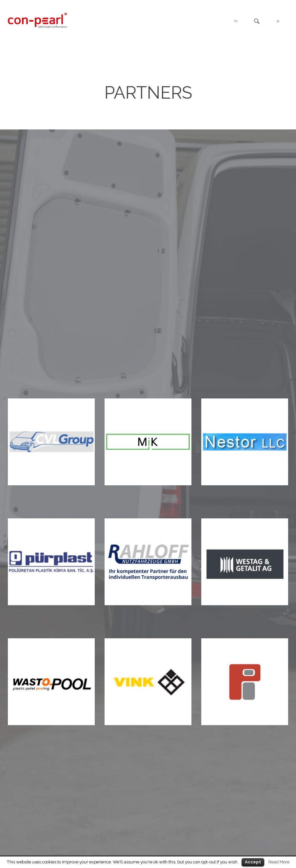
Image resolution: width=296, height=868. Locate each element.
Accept (253, 862)
